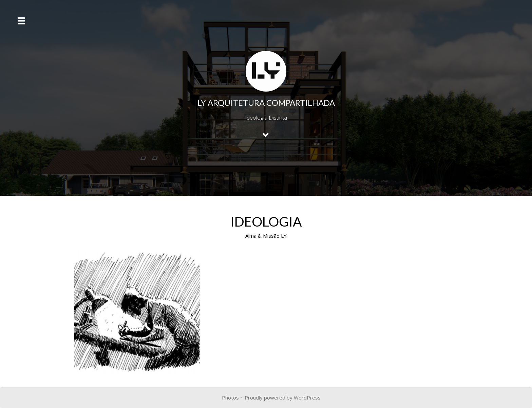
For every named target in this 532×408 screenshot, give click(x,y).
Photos (230, 397)
